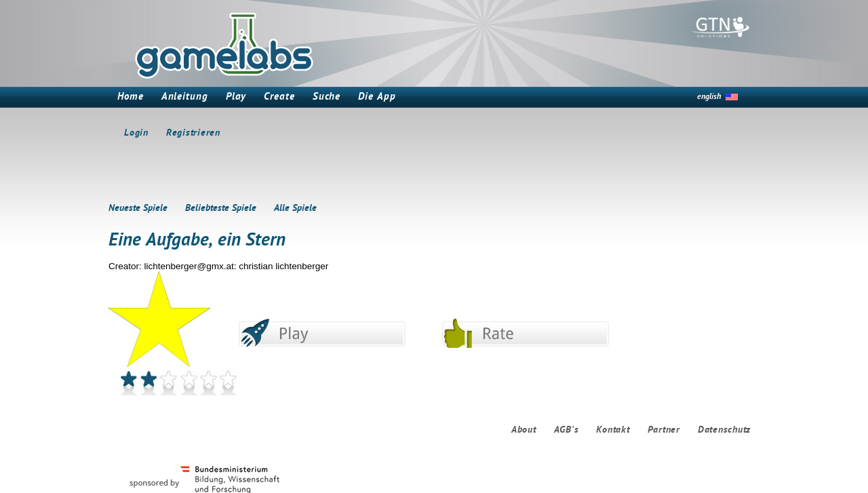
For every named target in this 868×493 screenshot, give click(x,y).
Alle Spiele (295, 209)
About (524, 430)
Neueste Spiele (138, 209)
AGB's (567, 430)
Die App (377, 97)
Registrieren (193, 133)
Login (136, 133)
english (709, 97)
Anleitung (185, 97)
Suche (327, 97)
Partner (664, 430)
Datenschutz (724, 430)
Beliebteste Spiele (221, 209)
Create (279, 97)
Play (236, 97)
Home (131, 97)
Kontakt (613, 430)
